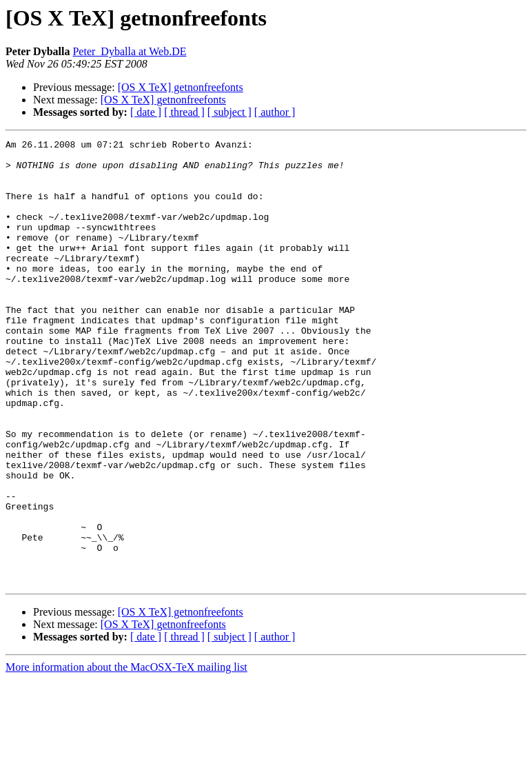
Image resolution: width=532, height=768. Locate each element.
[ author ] (275, 112)
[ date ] (146, 112)
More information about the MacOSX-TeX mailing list (126, 756)
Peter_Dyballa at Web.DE (129, 51)
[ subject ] (229, 112)
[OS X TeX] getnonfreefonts (181, 87)
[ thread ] (184, 112)
